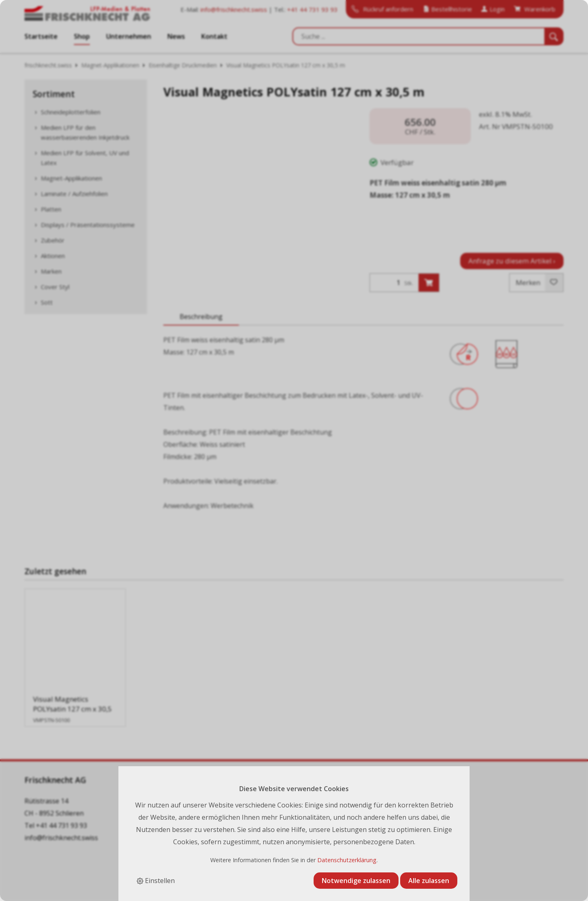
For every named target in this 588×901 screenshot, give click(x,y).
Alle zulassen (429, 881)
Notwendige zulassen (356, 881)
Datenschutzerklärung (347, 860)
